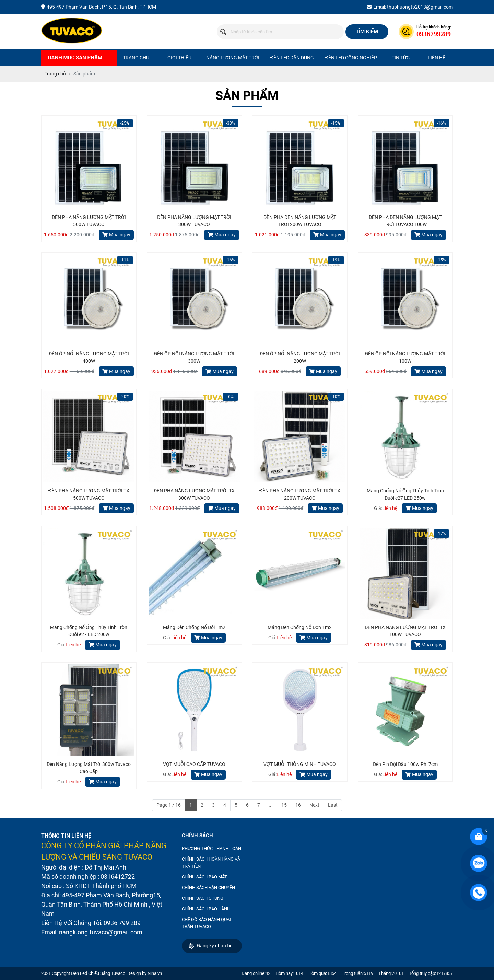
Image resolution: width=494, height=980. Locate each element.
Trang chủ (136, 58)
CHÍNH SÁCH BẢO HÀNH (206, 909)
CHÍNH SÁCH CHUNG (203, 898)
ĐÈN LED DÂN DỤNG (292, 58)
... (271, 805)
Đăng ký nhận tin (211, 946)
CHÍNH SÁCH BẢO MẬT (204, 877)
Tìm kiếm (367, 32)
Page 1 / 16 (169, 805)
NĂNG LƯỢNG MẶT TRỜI (233, 58)
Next (314, 805)
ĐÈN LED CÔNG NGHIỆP (351, 58)
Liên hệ (437, 58)
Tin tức (401, 58)
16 (298, 805)
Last (333, 805)
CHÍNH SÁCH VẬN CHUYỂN (208, 888)
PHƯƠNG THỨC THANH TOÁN (211, 848)
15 (284, 805)
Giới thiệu (179, 58)
